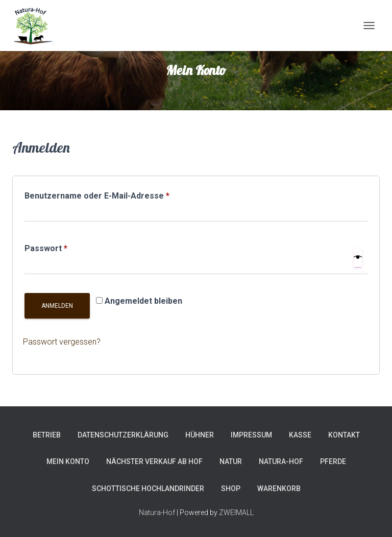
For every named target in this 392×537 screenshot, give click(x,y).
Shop (231, 489)
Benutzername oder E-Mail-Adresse (120, 194)
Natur (231, 461)
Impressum (251, 435)
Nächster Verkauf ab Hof (154, 461)
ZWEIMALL (236, 512)
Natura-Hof (281, 461)
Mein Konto (68, 461)
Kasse (300, 435)
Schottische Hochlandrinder (148, 489)
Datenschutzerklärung (123, 435)
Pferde (333, 461)
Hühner (200, 435)
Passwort (69, 247)
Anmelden (57, 306)
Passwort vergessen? (62, 342)
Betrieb (47, 435)
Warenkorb (279, 489)
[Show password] (358, 258)
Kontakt (344, 435)
